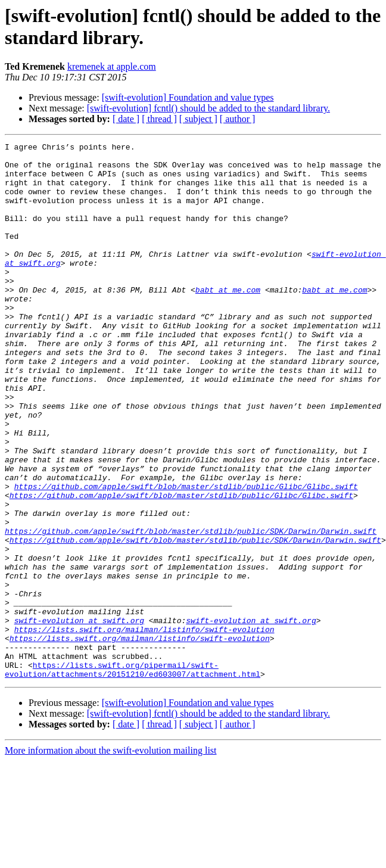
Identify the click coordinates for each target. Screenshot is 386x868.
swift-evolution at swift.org (79, 717)
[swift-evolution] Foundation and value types (188, 97)
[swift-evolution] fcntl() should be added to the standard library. (208, 108)
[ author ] (238, 119)
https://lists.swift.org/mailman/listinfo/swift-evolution (144, 727)
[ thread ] (159, 119)
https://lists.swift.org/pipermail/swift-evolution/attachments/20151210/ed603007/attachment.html (133, 776)
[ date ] (126, 119)
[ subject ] (198, 119)
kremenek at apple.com (112, 66)
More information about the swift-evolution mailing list (111, 858)
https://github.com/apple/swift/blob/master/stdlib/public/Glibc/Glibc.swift (186, 556)
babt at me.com (228, 320)
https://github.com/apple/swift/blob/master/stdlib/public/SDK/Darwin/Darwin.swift (191, 609)
